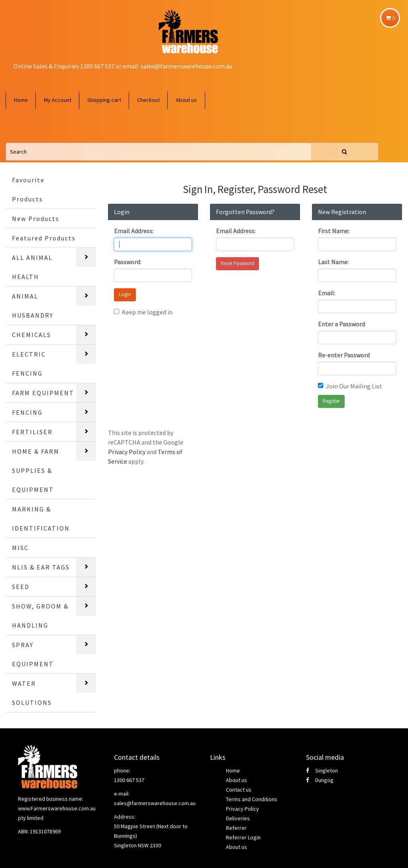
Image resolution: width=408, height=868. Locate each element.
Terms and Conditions (252, 799)
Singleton (322, 770)
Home (21, 100)
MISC (20, 548)
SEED (21, 587)
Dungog (320, 780)
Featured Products (44, 238)
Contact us (239, 790)
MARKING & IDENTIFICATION (41, 519)
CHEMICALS (31, 335)
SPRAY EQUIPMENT (33, 654)
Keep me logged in (143, 312)
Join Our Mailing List (350, 386)
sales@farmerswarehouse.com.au (186, 66)
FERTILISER (32, 432)
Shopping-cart (104, 100)
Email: (327, 293)
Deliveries (238, 818)
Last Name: (333, 262)
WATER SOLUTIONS (32, 693)
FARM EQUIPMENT (43, 393)
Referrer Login (243, 837)
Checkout (148, 100)
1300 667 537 (129, 780)
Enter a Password (341, 324)
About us (186, 100)
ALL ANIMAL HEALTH (32, 267)
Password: (127, 262)
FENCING (27, 412)
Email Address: (134, 231)
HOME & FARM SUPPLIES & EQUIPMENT (36, 470)
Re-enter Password (344, 355)
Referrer (236, 828)
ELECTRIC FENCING (29, 364)
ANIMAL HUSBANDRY (33, 306)
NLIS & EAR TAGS (41, 567)
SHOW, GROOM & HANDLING (40, 616)
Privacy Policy (127, 452)
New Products (36, 218)
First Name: (334, 231)
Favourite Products (28, 189)
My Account (58, 100)
